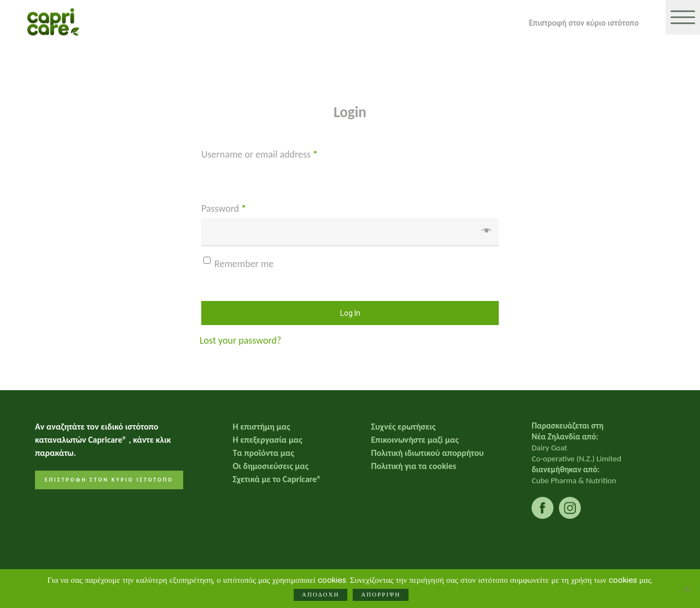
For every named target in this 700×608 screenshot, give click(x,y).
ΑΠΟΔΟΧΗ (322, 596)
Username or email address (259, 154)
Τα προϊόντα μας (263, 453)
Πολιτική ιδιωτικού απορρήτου (428, 453)
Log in (350, 313)
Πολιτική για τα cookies (414, 466)
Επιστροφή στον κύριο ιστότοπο (584, 22)
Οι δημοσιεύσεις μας (270, 466)
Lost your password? (240, 340)
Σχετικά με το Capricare (277, 479)
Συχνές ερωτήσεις (404, 427)
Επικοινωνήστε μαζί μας (415, 440)
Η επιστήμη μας (261, 427)
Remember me (244, 264)
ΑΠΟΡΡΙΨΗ (382, 596)
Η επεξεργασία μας (267, 440)
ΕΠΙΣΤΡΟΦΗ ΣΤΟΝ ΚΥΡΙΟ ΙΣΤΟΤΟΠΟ (109, 480)
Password (224, 209)
